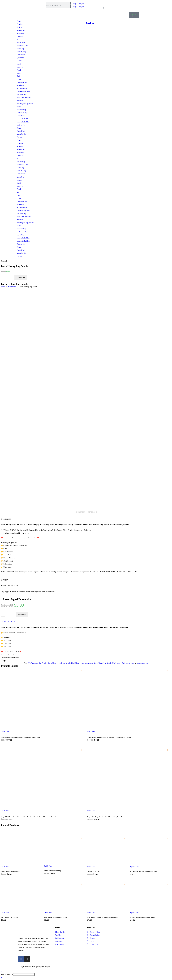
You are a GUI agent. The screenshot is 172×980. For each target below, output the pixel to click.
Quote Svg (20, 58)
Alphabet (20, 27)
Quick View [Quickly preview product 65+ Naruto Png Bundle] (5, 913)
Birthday (20, 101)
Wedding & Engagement (25, 104)
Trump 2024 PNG (94, 871)
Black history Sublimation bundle (124, 663)
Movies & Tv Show (24, 119)
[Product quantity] (3, 277)
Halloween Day (22, 113)
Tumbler (20, 137)
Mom (19, 73)
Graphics (20, 24)
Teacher (19, 61)
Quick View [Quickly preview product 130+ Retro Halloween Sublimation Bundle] (91, 913)
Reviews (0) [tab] (93, 512)
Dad (18, 76)
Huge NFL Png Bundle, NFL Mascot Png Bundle (105, 817)
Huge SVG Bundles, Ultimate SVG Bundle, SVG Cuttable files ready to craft (29, 817)
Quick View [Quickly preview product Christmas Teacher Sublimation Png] (134, 867)
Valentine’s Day (22, 46)
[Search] (70, 5)
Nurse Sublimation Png (53, 871)
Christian (20, 36)
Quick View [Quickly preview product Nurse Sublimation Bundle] (5, 867)
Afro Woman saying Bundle (37, 663)
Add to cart (21, 277)
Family (19, 70)
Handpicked (21, 131)
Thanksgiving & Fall (24, 91)
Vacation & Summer (24, 98)
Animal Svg (21, 30)
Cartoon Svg (21, 125)
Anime (19, 128)
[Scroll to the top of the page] (1, 971)
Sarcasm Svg (21, 52)
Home (19, 21)
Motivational (21, 55)
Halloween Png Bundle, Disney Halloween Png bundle (21, 737)
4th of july (20, 85)
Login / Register (79, 4)
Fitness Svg (21, 42)
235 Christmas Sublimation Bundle (143, 917)
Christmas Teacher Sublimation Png (143, 871)
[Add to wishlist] (81, 671)
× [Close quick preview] (1, 978)
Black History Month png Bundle (59, 663)
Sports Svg (20, 49)
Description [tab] (80, 512)
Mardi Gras (21, 116)
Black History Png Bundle (103, 663)
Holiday (19, 79)
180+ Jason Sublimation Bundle (56, 917)
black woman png (142, 663)
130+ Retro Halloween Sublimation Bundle (103, 917)
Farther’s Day (21, 110)
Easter (19, 107)
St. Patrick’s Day (23, 88)
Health (19, 64)
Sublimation (12, 287)
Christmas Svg (22, 82)
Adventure (20, 33)
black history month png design (82, 663)
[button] (4, 656)
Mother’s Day (21, 95)
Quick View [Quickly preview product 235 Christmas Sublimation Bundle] (134, 913)
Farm (19, 39)
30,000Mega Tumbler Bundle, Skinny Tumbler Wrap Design (109, 737)
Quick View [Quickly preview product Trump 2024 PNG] (91, 867)
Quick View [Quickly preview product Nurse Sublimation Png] (48, 866)
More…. (20, 67)
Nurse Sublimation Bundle (11, 871)
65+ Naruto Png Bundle (10, 917)
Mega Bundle (21, 134)
